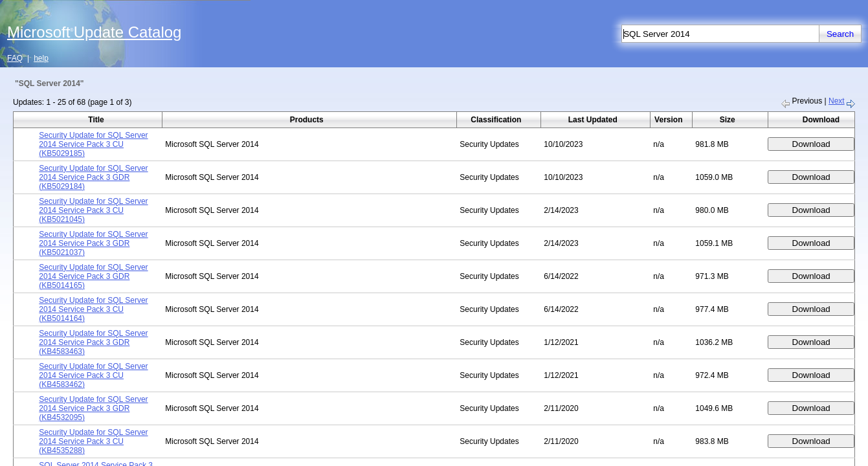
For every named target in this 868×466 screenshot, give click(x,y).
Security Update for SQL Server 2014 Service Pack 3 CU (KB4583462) (93, 375)
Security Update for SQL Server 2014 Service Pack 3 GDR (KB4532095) (93, 408)
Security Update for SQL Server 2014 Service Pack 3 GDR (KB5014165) (93, 276)
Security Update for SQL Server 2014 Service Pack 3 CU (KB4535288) (93, 441)
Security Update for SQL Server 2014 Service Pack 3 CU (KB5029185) (93, 144)
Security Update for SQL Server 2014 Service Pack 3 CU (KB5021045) (93, 210)
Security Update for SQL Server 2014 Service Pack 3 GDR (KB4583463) (93, 342)
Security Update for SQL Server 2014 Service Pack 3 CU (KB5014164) (93, 309)
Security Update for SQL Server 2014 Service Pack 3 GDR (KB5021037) (93, 243)
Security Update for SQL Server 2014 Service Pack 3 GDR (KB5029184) (93, 177)
